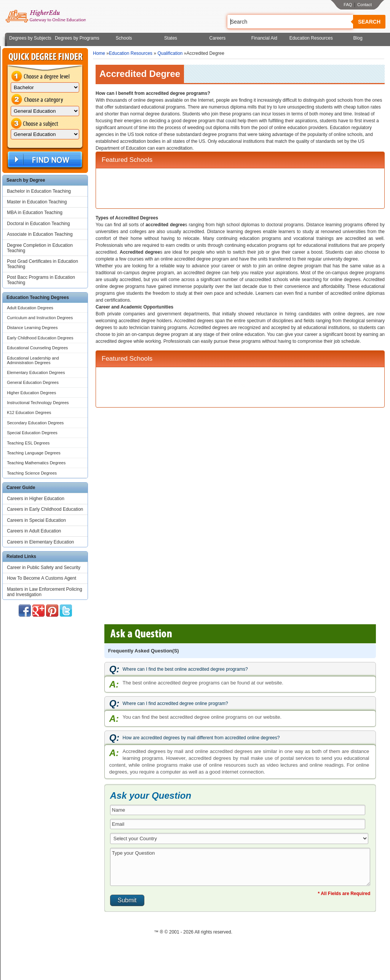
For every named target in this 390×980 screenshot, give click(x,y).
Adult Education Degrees (30, 308)
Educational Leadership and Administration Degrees (33, 360)
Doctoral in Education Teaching (38, 224)
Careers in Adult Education (34, 531)
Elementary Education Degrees (36, 372)
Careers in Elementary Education (40, 542)
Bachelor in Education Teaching (39, 191)
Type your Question (240, 867)
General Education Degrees (33, 382)
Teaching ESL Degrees (28, 443)
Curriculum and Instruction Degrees (40, 318)
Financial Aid (264, 38)
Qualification (170, 53)
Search (369, 22)
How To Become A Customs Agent (42, 578)
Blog (358, 38)
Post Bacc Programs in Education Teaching (41, 280)
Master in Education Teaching (37, 202)
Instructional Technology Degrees (38, 403)
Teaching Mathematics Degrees (36, 463)
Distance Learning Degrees (32, 328)
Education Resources (311, 38)
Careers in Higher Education (36, 499)
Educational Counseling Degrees (37, 348)
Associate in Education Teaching (40, 234)
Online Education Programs (46, 16)
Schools (124, 38)
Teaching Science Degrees (32, 473)
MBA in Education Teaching (35, 213)
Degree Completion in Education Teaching (40, 248)
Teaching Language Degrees (34, 453)
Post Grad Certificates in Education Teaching (42, 264)
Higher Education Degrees (31, 393)
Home (99, 53)
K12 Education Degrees (29, 412)
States (171, 38)
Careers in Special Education (36, 520)
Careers (218, 38)
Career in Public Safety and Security (44, 568)
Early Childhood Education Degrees (40, 338)
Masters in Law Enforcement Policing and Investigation (44, 592)
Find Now (44, 160)
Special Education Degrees (32, 433)
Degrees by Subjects (30, 38)
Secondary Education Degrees (35, 423)
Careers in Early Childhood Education (45, 509)
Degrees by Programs (77, 38)
